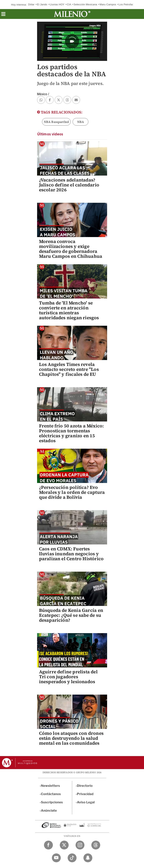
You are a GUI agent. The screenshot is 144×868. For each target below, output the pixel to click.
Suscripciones (52, 802)
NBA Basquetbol (56, 122)
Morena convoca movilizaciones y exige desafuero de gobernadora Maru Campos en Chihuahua (71, 249)
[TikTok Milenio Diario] (72, 858)
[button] (3, 15)
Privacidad (85, 794)
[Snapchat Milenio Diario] (88, 858)
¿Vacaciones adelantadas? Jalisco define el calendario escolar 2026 (69, 185)
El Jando (42, 4)
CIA (69, 4)
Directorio (85, 786)
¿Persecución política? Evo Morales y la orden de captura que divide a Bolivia (72, 492)
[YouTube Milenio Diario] (56, 858)
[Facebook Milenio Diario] (48, 845)
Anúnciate (49, 811)
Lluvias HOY (57, 4)
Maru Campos (108, 4)
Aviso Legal (86, 802)
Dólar (31, 4)
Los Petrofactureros (130, 4)
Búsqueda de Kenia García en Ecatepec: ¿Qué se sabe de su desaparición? (71, 615)
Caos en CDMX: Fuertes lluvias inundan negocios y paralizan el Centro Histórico (71, 554)
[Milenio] (72, 14)
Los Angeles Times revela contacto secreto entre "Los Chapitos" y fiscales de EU (69, 369)
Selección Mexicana (85, 4)
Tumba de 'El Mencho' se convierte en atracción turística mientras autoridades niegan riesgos (69, 310)
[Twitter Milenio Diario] (64, 845)
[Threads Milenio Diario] (96, 845)
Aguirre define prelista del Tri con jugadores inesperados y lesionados (68, 677)
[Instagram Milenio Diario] (80, 845)
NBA (81, 122)
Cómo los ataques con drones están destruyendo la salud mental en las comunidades (71, 738)
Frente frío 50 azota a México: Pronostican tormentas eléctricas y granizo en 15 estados (72, 433)
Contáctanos (51, 794)
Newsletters (50, 786)
